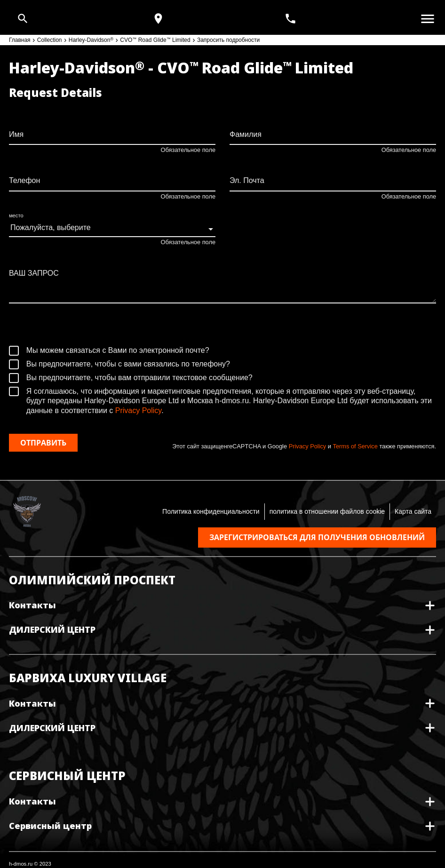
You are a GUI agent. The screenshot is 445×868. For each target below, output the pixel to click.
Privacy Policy (138, 410)
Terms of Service (355, 446)
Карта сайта (413, 511)
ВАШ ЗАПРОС (34, 273)
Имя (16, 134)
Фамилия (246, 134)
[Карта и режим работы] (158, 19)
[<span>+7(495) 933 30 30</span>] (292, 19)
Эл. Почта (247, 180)
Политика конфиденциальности (211, 511)
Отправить (43, 443)
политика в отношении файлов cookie (327, 511)
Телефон (24, 180)
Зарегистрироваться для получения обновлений (317, 537)
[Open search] (23, 19)
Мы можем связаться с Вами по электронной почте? (109, 351)
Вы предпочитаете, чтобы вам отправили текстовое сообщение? (131, 378)
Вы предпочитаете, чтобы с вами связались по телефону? (119, 364)
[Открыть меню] (428, 19)
